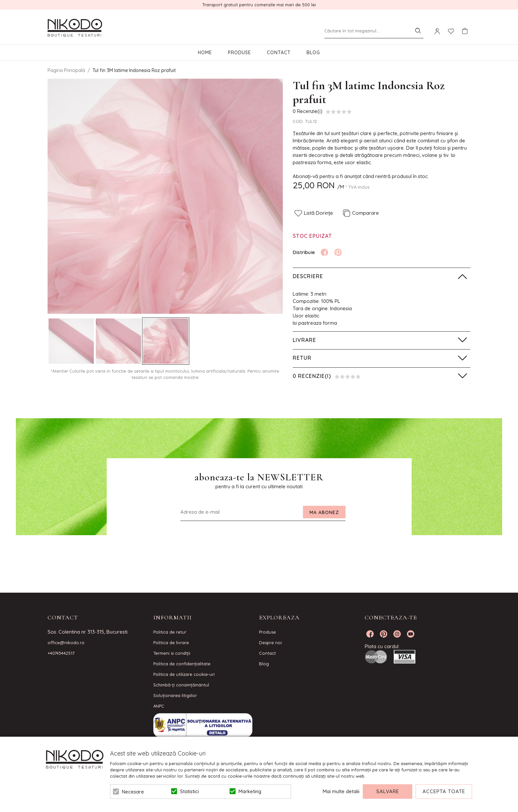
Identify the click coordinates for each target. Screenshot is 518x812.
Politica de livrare (171, 643)
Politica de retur (170, 632)
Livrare (304, 340)
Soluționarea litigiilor (175, 695)
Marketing (250, 791)
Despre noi (270, 643)
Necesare (133, 792)
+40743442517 (61, 653)
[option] (165, 196)
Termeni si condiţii (172, 653)
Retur (302, 358)
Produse (240, 53)
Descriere (308, 276)
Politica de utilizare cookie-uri (184, 674)
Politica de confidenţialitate (182, 664)
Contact (279, 53)
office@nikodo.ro (66, 643)
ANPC (159, 706)
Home (205, 53)
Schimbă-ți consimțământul (181, 685)
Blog (313, 53)
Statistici (189, 791)
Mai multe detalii (341, 791)
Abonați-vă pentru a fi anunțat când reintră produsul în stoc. (361, 176)
